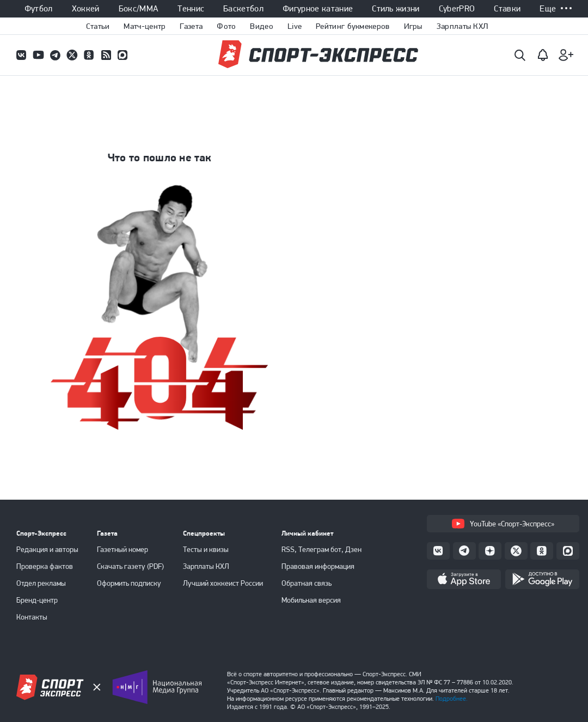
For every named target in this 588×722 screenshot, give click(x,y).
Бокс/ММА (139, 9)
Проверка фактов (45, 566)
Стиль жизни (396, 9)
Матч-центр (145, 26)
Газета (191, 26)
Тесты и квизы (206, 549)
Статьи (98, 26)
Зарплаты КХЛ (463, 26)
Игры (413, 26)
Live (295, 26)
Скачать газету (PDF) (130, 566)
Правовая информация (318, 566)
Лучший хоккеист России (223, 583)
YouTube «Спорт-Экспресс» (503, 524)
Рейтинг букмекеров (353, 26)
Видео (262, 26)
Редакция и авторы (47, 549)
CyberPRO (457, 9)
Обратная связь (307, 583)
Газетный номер (122, 549)
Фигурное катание (318, 9)
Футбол (39, 9)
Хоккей (86, 9)
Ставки (507, 9)
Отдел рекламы (41, 583)
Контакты (32, 617)
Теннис (191, 9)
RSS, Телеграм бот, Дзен (321, 549)
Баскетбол (243, 9)
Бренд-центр (37, 600)
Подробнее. (452, 699)
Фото (226, 26)
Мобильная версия (311, 600)
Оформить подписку (129, 583)
